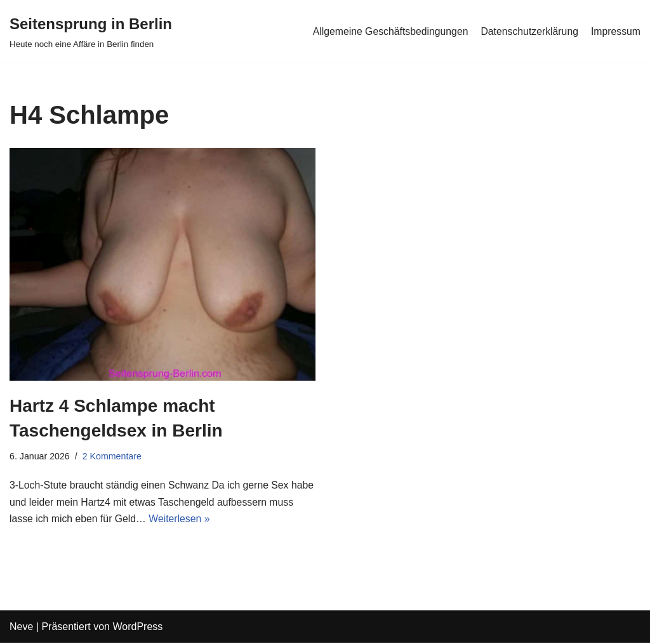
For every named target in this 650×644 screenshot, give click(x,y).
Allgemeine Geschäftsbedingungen (387, 31)
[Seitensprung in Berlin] (91, 31)
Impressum (615, 31)
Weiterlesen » (209, 521)
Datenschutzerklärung (528, 31)
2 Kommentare (113, 457)
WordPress (137, 628)
